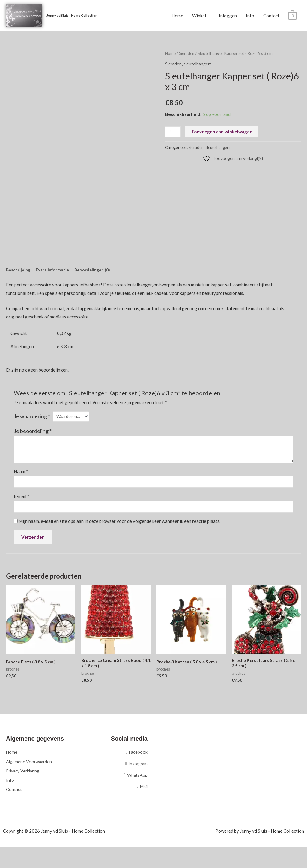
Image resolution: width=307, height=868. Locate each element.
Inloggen (228, 16)
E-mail (22, 499)
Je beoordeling (33, 432)
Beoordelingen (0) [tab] (97, 271)
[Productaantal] (173, 132)
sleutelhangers (199, 64)
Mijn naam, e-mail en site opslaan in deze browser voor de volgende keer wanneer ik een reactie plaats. (119, 524)
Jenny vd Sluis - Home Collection (75, 16)
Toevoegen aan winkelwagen (223, 132)
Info (250, 16)
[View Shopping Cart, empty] (292, 16)
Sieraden (187, 54)
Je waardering (32, 417)
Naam (21, 473)
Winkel (199, 16)
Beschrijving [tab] (19, 271)
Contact (271, 16)
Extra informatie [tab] (55, 271)
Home (177, 16)
